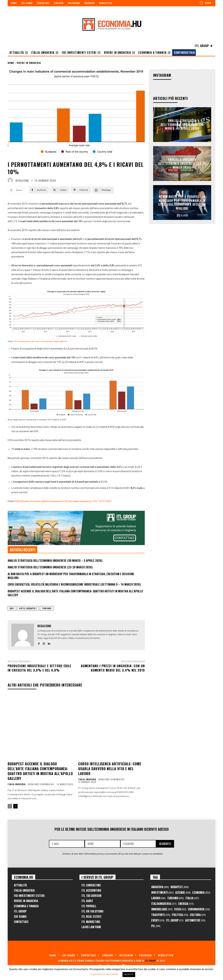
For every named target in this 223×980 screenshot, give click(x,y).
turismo (47, 608)
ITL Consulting (91, 885)
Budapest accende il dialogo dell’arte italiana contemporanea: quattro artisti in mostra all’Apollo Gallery (75, 593)
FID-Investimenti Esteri (29, 896)
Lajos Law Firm (91, 927)
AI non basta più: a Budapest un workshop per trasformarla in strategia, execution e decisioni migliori (71, 576)
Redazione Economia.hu (41, 784)
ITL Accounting (91, 890)
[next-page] (15, 806)
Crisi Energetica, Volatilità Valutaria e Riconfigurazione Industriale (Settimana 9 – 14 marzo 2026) (74, 584)
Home (11, 63)
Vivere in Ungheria (29, 63)
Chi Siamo (20, 916)
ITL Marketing (91, 922)
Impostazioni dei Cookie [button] (104, 974)
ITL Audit (87, 901)
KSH (17, 501)
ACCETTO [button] (129, 975)
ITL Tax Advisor (91, 896)
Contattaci (21, 922)
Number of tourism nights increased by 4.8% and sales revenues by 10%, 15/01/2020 (66, 501)
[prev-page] (10, 806)
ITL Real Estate (92, 916)
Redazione (22, 180)
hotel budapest (28, 608)
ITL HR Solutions (93, 911)
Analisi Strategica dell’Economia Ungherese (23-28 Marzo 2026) (50, 567)
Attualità (20, 885)
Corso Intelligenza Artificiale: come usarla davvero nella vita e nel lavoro (110, 769)
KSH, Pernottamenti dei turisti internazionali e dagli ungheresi (40, 341)
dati (12, 608)
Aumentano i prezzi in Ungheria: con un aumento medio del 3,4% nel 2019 (113, 668)
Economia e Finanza (26, 906)
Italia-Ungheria (17, 784)
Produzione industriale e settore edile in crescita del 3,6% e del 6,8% (39, 668)
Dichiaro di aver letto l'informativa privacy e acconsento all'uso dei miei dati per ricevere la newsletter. (113, 854)
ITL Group (20, 911)
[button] (205, 3)
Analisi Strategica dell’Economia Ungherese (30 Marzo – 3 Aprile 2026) (55, 561)
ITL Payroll (89, 906)
